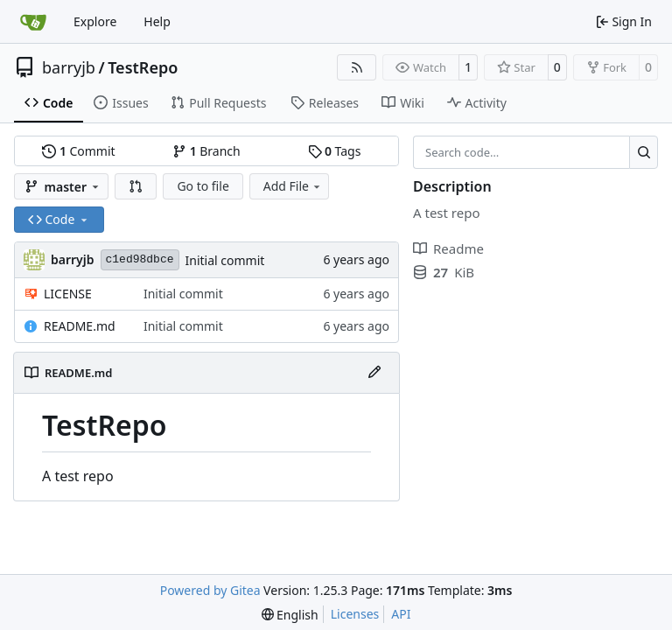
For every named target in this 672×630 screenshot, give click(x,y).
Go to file (203, 186)
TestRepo (143, 67)
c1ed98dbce (140, 259)
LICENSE (68, 294)
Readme (448, 248)
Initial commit (225, 260)
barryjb (69, 67)
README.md (80, 326)
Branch (206, 151)
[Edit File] (374, 373)
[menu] (290, 615)
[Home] (33, 22)
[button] (136, 186)
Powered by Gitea (210, 590)
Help (157, 21)
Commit (78, 151)
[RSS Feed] (357, 67)
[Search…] (644, 152)
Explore (95, 21)
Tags (335, 151)
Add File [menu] (293, 186)
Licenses (355, 614)
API (401, 614)
